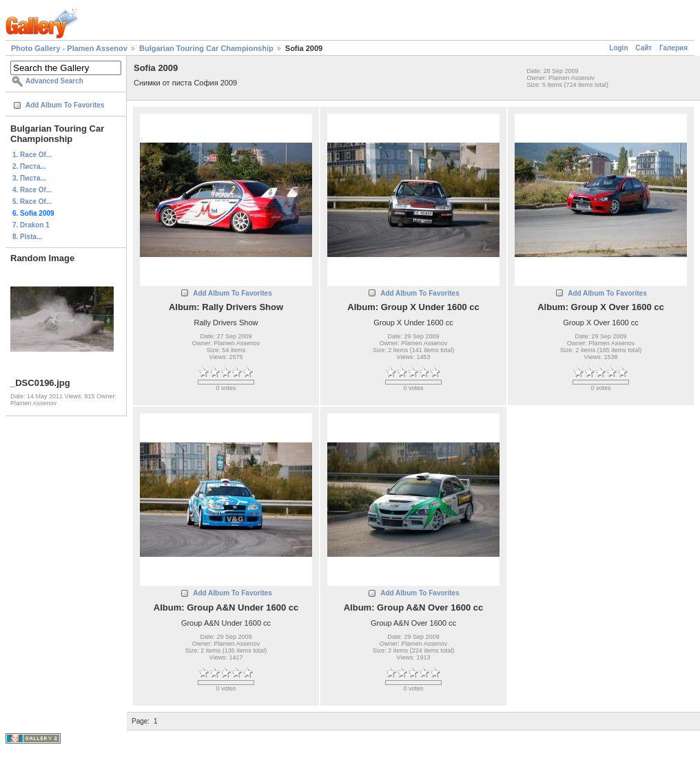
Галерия (673, 48)
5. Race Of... (32, 202)
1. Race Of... (32, 155)
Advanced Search (54, 81)
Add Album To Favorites (65, 105)
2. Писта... (29, 166)
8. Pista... (27, 237)
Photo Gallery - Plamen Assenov (69, 48)
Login (618, 48)
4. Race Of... (32, 190)
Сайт (644, 48)
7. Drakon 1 (31, 225)
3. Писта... (29, 178)
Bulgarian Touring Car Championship (206, 48)
